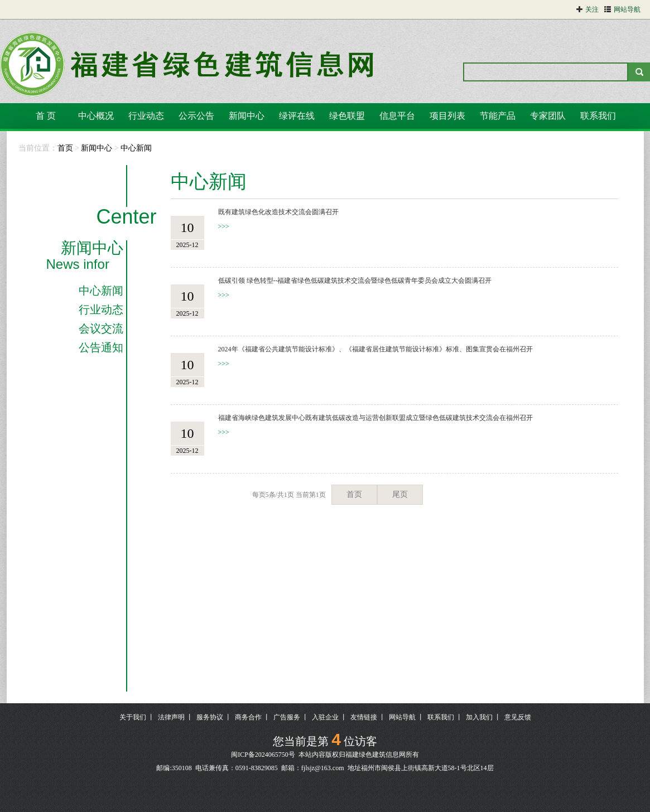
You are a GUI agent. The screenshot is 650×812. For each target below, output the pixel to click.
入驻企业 (325, 717)
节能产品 (498, 116)
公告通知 (101, 347)
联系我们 (598, 116)
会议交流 (101, 328)
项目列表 (447, 116)
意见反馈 (518, 717)
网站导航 (402, 717)
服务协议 (210, 717)
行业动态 (146, 116)
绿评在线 (297, 116)
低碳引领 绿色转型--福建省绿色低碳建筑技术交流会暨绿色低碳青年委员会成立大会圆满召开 (355, 281)
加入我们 (479, 717)
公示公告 (196, 116)
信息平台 (397, 116)
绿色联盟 (347, 116)
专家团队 (548, 116)
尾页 (400, 494)
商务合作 (248, 717)
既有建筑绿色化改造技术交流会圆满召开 (278, 212)
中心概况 (96, 116)
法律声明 (171, 717)
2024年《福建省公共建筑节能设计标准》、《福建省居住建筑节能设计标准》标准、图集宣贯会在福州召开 (375, 349)
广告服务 (287, 717)
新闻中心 (247, 116)
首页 (65, 148)
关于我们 (133, 717)
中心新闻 (136, 148)
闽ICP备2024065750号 (263, 755)
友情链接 (364, 717)
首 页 (46, 116)
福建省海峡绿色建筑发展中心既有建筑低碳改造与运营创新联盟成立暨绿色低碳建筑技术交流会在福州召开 (375, 418)
